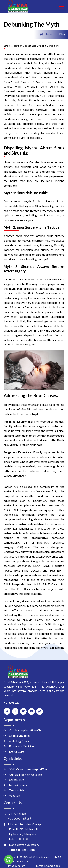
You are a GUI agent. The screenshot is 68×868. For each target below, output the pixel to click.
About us (14, 796)
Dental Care (16, 751)
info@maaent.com (19, 850)
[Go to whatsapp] (9, 860)
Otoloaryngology (20, 736)
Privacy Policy (16, 866)
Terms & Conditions (48, 866)
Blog (62, 34)
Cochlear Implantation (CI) (25, 730)
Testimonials (17, 790)
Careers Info (17, 780)
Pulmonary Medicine (21, 746)
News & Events (18, 785)
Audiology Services (21, 741)
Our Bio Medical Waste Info (26, 775)
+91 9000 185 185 (17, 818)
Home (46, 34)
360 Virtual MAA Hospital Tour (28, 769)
